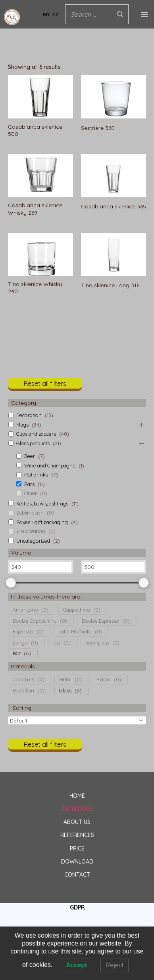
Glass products (33, 443)
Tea (57, 643)
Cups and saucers (36, 434)
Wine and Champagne (50, 465)
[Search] (120, 14)
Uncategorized (33, 541)
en (46, 14)
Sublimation (30, 513)
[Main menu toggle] (144, 14)
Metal (65, 679)
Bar (17, 653)
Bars (29, 484)
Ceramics (23, 679)
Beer (30, 456)
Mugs (22, 425)
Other (31, 493)
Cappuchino (77, 610)
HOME (77, 796)
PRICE (77, 848)
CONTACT (77, 875)
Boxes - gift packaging (42, 522)
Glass (65, 690)
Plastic (104, 679)
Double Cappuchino (35, 621)
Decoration (29, 415)
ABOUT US (77, 822)
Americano (25, 610)
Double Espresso (101, 621)
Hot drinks (36, 475)
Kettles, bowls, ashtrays (42, 503)
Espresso (23, 631)
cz (55, 14)
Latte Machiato (75, 631)
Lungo (20, 643)
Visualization (31, 531)
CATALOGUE (77, 809)
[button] (45, 386)
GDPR (77, 908)
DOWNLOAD (77, 862)
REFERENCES (77, 835)
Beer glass (97, 643)
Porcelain (23, 690)
